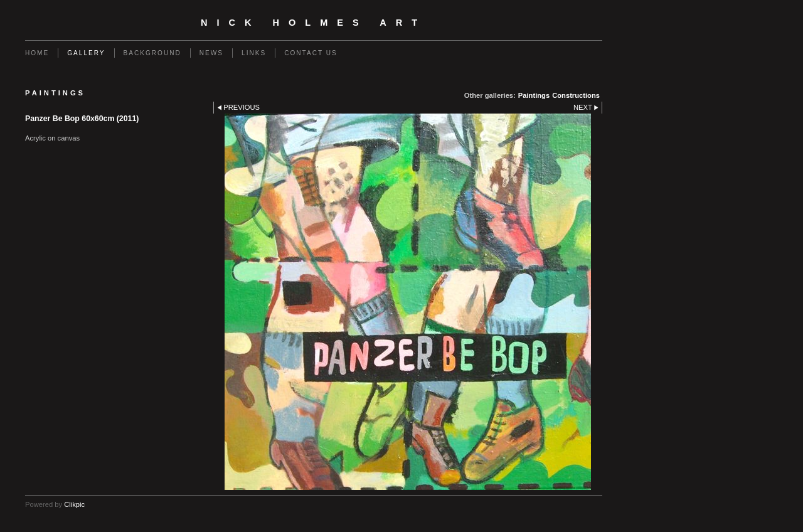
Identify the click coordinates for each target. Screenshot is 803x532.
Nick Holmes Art (314, 23)
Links (254, 53)
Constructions (576, 95)
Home (37, 53)
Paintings (534, 95)
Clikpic (74, 504)
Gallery (86, 53)
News (211, 53)
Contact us (311, 53)
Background (152, 53)
